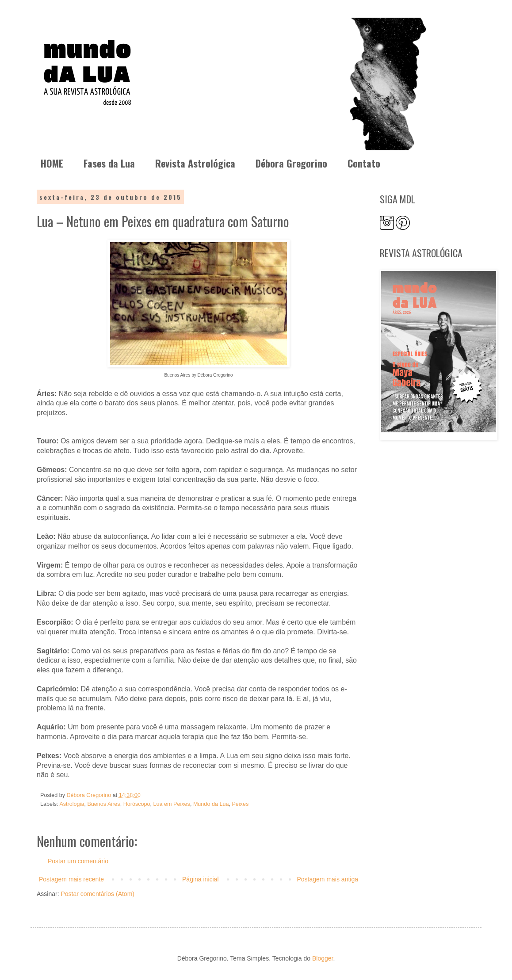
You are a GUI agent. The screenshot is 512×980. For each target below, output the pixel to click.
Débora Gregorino (291, 163)
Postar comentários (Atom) (97, 894)
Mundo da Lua (211, 804)
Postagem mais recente (71, 879)
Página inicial (201, 879)
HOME (52, 163)
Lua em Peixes (172, 804)
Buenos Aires (103, 804)
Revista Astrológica (195, 163)
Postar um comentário (78, 861)
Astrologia (72, 804)
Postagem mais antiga (327, 879)
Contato (364, 163)
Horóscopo (137, 804)
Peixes (240, 804)
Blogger (323, 958)
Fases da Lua (109, 163)
